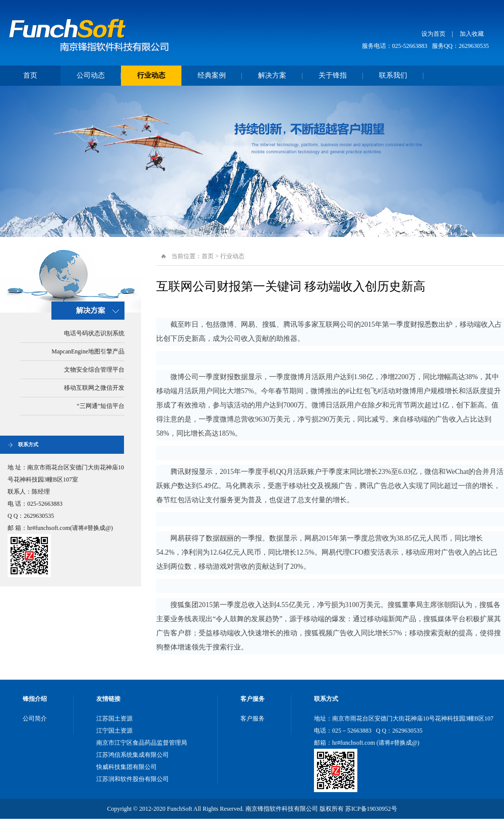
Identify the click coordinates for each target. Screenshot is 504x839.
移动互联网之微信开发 (94, 388)
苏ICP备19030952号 (371, 809)
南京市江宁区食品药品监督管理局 (142, 743)
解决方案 (272, 75)
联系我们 (393, 75)
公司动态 (91, 75)
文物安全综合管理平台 (94, 370)
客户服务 (253, 718)
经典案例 (212, 75)
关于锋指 (333, 75)
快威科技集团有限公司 (127, 767)
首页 (30, 75)
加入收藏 (472, 34)
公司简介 (35, 718)
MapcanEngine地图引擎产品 (88, 351)
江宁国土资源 (114, 731)
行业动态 (151, 75)
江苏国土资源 (114, 718)
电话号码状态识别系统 (94, 333)
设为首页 (433, 34)
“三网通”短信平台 (101, 406)
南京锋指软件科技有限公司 (91, 33)
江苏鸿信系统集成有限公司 (133, 755)
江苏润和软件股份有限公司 (133, 779)
